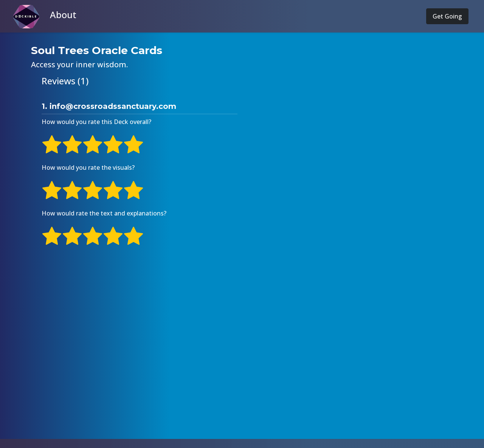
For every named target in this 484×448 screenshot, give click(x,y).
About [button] (63, 15)
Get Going (447, 16)
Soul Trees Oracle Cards (97, 50)
